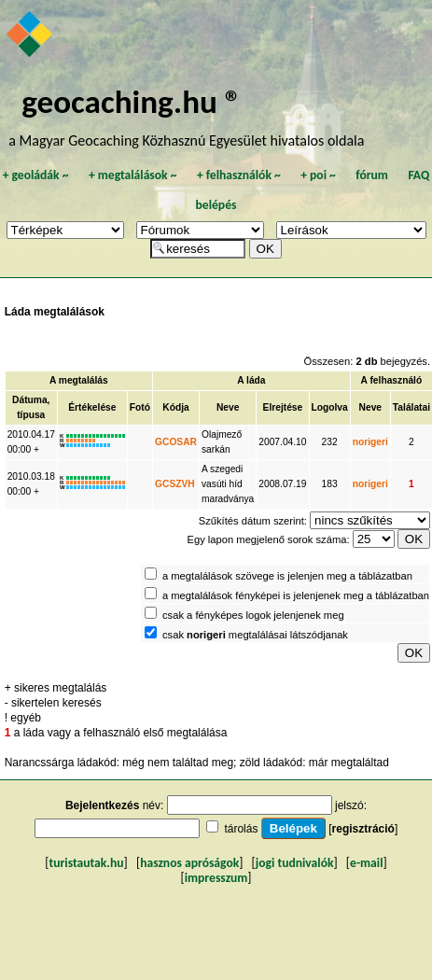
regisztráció (363, 829)
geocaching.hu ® (132, 101)
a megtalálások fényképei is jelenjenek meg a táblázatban (296, 595)
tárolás (241, 829)
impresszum (216, 878)
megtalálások (133, 175)
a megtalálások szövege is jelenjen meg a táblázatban (287, 576)
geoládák (36, 175)
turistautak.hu (87, 863)
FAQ (418, 175)
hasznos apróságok (189, 863)
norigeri (370, 442)
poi (318, 175)
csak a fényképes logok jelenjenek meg (253, 615)
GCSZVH (175, 484)
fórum (372, 175)
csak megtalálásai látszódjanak (255, 635)
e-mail (366, 863)
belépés (216, 205)
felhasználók (239, 175)
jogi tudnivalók (295, 863)
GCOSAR (176, 442)
